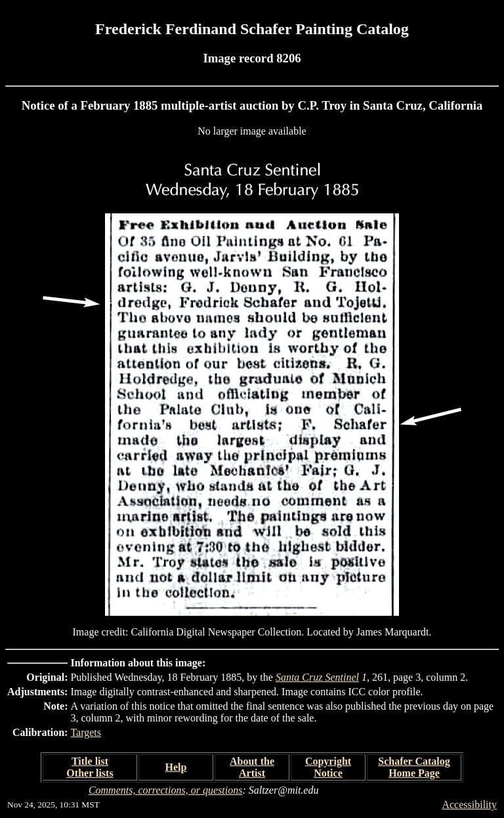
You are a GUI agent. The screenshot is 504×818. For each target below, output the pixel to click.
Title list (90, 761)
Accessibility (469, 805)
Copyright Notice (328, 767)
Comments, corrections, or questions (166, 790)
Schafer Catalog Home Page (414, 767)
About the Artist (252, 767)
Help (176, 767)
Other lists (90, 773)
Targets (86, 732)
